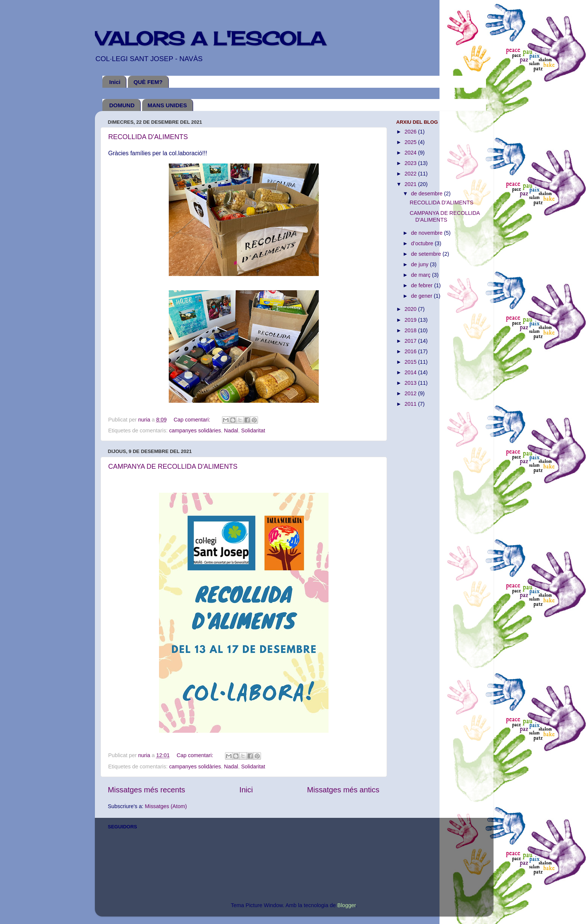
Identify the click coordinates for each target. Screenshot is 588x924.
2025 (411, 142)
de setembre (427, 254)
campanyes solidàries (195, 430)
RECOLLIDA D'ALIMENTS (148, 137)
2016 (411, 351)
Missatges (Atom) (166, 806)
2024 (411, 153)
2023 (411, 163)
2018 (411, 330)
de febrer (423, 285)
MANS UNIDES (167, 105)
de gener (422, 296)
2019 (411, 320)
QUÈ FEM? (148, 82)
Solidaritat (253, 430)
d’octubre (423, 243)
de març (421, 275)
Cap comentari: (193, 420)
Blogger (347, 905)
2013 (411, 383)
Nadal (231, 430)
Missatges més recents (147, 790)
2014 (411, 372)
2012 (411, 393)
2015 (411, 362)
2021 (411, 184)
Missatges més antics (343, 790)
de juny (420, 264)
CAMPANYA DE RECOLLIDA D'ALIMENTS (173, 466)
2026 (411, 132)
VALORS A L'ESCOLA (210, 38)
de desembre (427, 193)
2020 (411, 309)
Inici (115, 82)
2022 (411, 174)
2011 (411, 404)
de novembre (427, 233)
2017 (411, 341)
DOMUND (122, 105)
